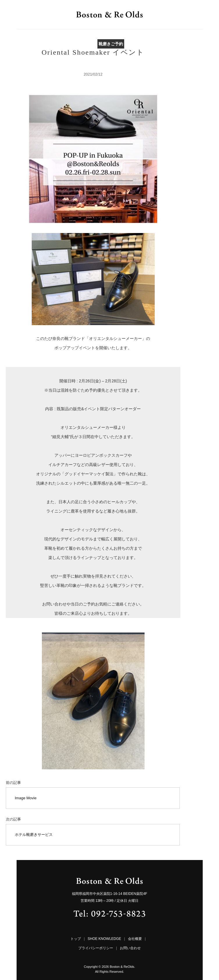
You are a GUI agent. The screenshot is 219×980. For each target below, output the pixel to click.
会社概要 (135, 939)
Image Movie (26, 798)
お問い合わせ (130, 948)
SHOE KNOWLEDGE (104, 939)
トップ (76, 939)
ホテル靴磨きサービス (34, 835)
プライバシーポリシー (96, 948)
